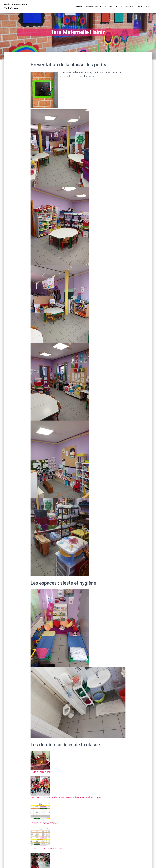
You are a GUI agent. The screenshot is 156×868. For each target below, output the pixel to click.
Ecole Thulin (111, 6)
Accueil (79, 6)
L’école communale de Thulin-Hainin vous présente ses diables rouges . (66, 797)
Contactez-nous (143, 6)
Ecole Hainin (127, 6)
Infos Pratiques (94, 6)
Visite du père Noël (40, 772)
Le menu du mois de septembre (47, 848)
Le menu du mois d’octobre (44, 823)
